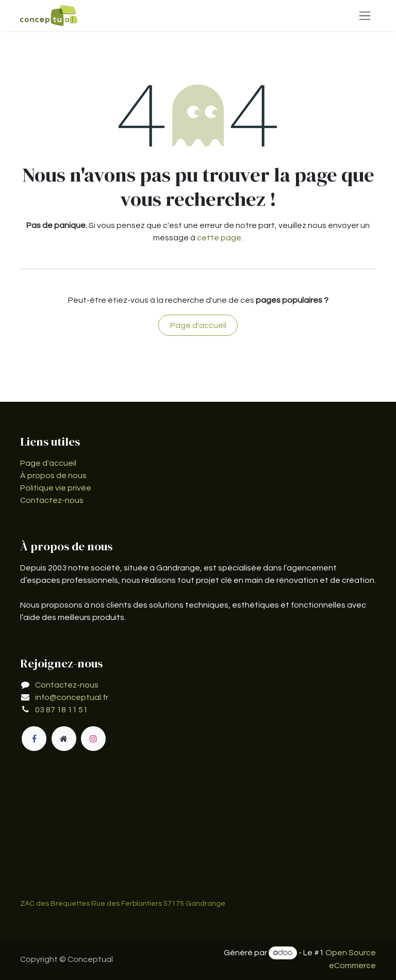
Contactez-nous (52, 500)
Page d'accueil (198, 325)
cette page (219, 238)
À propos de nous (53, 476)
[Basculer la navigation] (365, 15)
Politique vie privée (56, 488)
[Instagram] (93, 739)
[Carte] (198, 835)
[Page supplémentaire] (64, 739)
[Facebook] (34, 739)
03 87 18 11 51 (61, 710)
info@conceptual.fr (72, 697)
